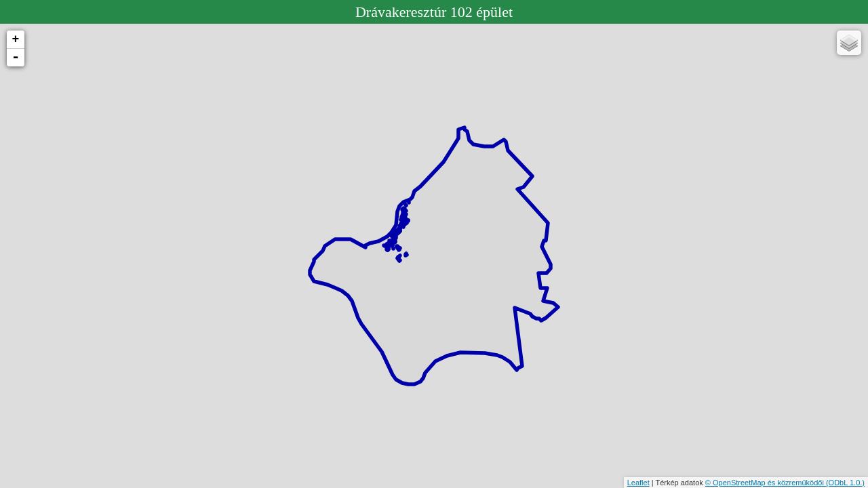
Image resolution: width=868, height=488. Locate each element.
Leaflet (638, 483)
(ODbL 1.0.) (845, 483)
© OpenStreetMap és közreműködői (766, 483)
